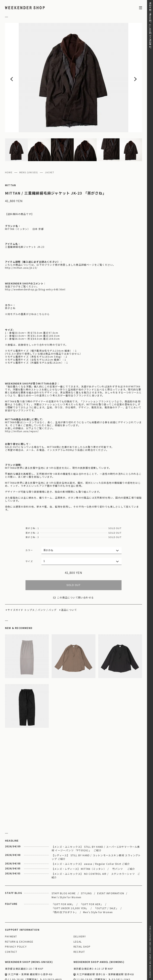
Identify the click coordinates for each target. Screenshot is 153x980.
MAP (39, 945)
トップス (30, 586)
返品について (69, 586)
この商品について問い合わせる (74, 574)
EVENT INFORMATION (111, 870)
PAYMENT (11, 913)
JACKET (50, 149)
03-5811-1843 (120, 956)
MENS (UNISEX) (29, 149)
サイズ (29, 538)
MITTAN (10, 162)
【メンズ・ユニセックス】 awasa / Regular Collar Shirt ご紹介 (91, 840)
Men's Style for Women (66, 874)
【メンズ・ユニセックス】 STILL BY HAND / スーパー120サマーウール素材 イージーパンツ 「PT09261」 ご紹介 (96, 825)
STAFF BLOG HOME (64, 870)
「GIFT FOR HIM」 (63, 881)
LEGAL (78, 918)
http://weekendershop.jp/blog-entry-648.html (35, 266)
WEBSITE (12, 962)
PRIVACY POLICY (16, 923)
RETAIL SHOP (82, 923)
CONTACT (11, 928)
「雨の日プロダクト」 (65, 889)
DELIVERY (80, 913)
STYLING (86, 870)
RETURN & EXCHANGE (19, 918)
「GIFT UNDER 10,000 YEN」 (70, 885)
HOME (9, 149)
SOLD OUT (74, 562)
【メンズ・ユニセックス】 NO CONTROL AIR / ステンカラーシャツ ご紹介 (96, 852)
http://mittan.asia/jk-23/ (21, 244)
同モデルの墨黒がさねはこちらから (29, 291)
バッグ (53, 586)
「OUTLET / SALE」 (106, 885)
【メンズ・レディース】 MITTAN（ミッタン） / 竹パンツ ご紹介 (93, 845)
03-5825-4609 (51, 956)
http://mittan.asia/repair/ (22, 408)
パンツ (42, 586)
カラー (29, 527)
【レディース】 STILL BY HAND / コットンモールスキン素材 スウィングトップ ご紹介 (96, 834)
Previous (19, 66)
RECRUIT (79, 928)
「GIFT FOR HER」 (91, 881)
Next (128, 66)
